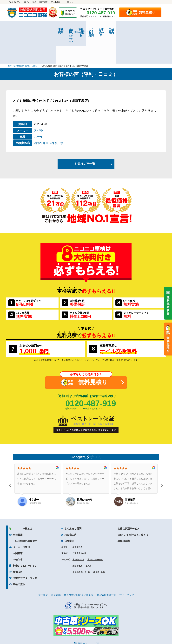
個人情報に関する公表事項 (79, 566)
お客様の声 (126, 30)
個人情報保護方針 (106, 566)
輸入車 (19, 530)
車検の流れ (73, 31)
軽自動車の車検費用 (26, 512)
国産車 (19, 524)
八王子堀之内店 (79, 524)
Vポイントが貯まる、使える (133, 506)
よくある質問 (99, 30)
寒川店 (88, 537)
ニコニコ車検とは (23, 499)
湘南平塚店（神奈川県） (50, 114)
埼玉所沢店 (77, 518)
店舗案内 (152, 30)
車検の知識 (124, 512)
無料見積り (147, 12)
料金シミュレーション (46, 30)
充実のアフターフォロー (26, 549)
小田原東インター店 (81, 543)
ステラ (38, 108)
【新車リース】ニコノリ (86, 614)
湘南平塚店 (77, 537)
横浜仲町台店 (78, 530)
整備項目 (18, 543)
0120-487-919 (91, 374)
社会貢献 (56, 566)
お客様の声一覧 (85, 135)
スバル (38, 101)
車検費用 (20, 30)
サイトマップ (127, 566)
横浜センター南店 (95, 530)
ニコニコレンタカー (82, 633)
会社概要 (43, 566)
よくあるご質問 (73, 499)
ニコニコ (70, 13)
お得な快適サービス (129, 499)
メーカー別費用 (21, 518)
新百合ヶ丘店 (99, 543)
